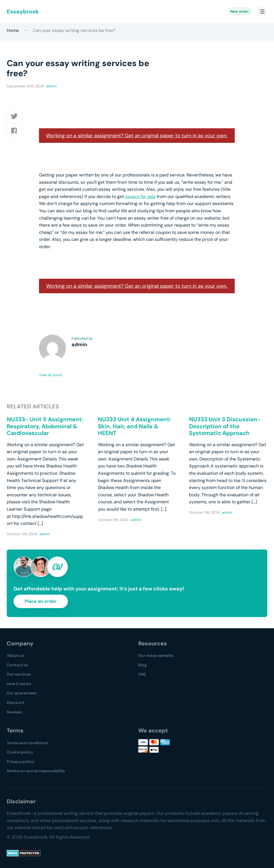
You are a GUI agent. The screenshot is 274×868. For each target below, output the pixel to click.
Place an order (41, 601)
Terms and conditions (27, 743)
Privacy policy (20, 762)
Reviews (14, 712)
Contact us (17, 665)
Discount (16, 702)
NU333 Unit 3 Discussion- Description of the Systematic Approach (225, 426)
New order (240, 11)
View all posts (51, 375)
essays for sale (140, 196)
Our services (19, 674)
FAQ (142, 674)
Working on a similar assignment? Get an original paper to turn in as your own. (137, 136)
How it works (19, 684)
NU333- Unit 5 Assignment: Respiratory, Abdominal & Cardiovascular (45, 426)
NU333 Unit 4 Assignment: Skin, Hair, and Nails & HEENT (134, 426)
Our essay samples (156, 655)
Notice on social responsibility (36, 771)
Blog (142, 665)
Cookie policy (20, 752)
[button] (14, 116)
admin (51, 86)
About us (15, 655)
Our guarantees (22, 693)
